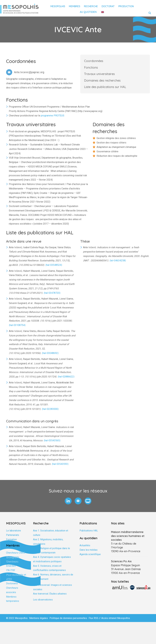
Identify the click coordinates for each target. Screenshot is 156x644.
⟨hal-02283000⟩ (50, 412)
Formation (11, 542)
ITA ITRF (11, 573)
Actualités (85, 548)
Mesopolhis (58, 6)
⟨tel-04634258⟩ (118, 263)
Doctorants (12, 586)
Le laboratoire (13, 533)
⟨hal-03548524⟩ (54, 268)
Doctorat (108, 6)
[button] (68, 504)
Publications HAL (89, 533)
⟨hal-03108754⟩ (17, 328)
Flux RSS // (95, 621)
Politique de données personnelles (68, 621)
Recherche (91, 6)
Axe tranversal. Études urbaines (50, 596)
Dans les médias (89, 552)
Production (126, 6)
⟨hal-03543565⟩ (52, 443)
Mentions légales (39, 621)
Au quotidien (88, 12)
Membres (74, 6)
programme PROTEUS (53, 118)
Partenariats (13, 538)
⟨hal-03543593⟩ (60, 467)
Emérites (11, 569)
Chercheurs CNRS (16, 555)
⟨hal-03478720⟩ (52, 295)
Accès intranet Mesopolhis (116, 621)
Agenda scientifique (90, 557)
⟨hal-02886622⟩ (66, 379)
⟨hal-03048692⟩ (50, 356)
